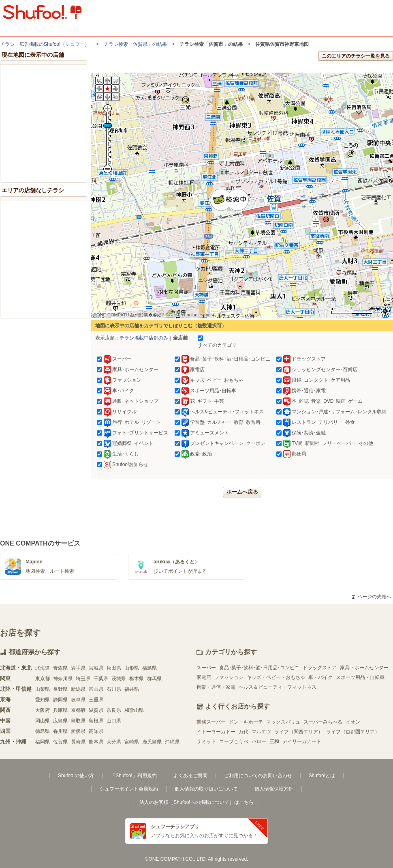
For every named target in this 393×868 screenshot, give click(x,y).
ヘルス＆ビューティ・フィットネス (278, 687)
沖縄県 (172, 742)
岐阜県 (78, 700)
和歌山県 (134, 710)
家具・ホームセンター (364, 668)
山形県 (132, 668)
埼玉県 (83, 679)
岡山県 (43, 721)
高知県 (96, 731)
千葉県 (101, 679)
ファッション (229, 677)
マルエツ (261, 732)
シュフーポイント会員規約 (129, 789)
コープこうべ (234, 741)
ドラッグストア (320, 668)
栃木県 (137, 679)
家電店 (204, 677)
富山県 (96, 689)
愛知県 (43, 700)
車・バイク (320, 677)
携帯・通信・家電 (216, 687)
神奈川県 (63, 679)
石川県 (114, 689)
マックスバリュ (283, 722)
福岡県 (43, 742)
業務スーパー (211, 722)
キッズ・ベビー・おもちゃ (276, 677)
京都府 (78, 710)
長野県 (60, 689)
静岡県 (60, 700)
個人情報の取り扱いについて (206, 789)
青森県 (60, 668)
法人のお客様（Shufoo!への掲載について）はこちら (196, 802)
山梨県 (43, 689)
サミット (206, 741)
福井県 (132, 689)
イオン (353, 722)
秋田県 (114, 668)
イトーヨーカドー (216, 732)
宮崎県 (132, 742)
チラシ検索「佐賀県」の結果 (135, 44)
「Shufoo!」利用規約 (133, 776)
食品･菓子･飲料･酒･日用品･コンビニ (259, 668)
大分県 (114, 742)
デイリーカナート (302, 741)
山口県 (114, 721)
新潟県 (78, 689)
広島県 (60, 721)
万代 (243, 732)
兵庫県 (60, 710)
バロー (259, 741)
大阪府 (43, 710)
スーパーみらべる (323, 722)
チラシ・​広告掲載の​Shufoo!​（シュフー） (45, 44)
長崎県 (78, 742)
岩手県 (78, 668)
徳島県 (43, 731)
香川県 (60, 731)
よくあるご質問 (190, 776)
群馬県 (154, 679)
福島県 (150, 668)
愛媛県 (78, 731)
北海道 (43, 668)
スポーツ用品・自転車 (360, 677)
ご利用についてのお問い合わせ (258, 776)
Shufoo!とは (322, 776)
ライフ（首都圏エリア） (353, 732)
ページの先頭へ (372, 597)
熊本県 (96, 742)
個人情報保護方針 (274, 789)
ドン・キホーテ (246, 722)
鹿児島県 (152, 742)
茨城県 (119, 679)
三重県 (96, 700)
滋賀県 (96, 710)
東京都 (43, 679)
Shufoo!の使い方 (76, 776)
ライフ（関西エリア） (299, 732)
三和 (274, 741)
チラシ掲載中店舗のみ (144, 338)
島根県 (96, 721)
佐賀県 (60, 742)
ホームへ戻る (242, 492)
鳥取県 (78, 721)
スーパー (206, 668)
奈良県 (114, 710)
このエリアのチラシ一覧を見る (356, 56)
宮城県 (96, 668)
